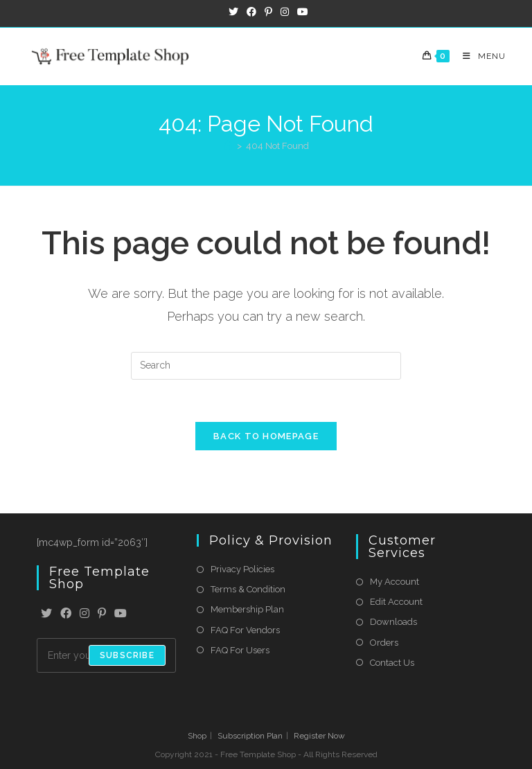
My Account (394, 582)
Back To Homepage (266, 436)
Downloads (393, 622)
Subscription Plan (250, 736)
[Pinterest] (102, 614)
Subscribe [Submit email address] (127, 655)
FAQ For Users (240, 650)
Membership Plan (247, 609)
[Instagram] (85, 614)
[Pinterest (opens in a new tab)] (268, 12)
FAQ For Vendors (245, 630)
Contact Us (392, 663)
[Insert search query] (266, 366)
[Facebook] (66, 614)
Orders (384, 643)
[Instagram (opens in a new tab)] (285, 12)
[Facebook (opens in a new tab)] (251, 12)
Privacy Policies (242, 569)
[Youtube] (121, 614)
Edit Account (396, 602)
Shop (197, 736)
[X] (46, 614)
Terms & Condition (248, 589)
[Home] (228, 146)
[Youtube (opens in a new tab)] (301, 12)
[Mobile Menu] (479, 56)
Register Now (319, 736)
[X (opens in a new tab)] (233, 12)
